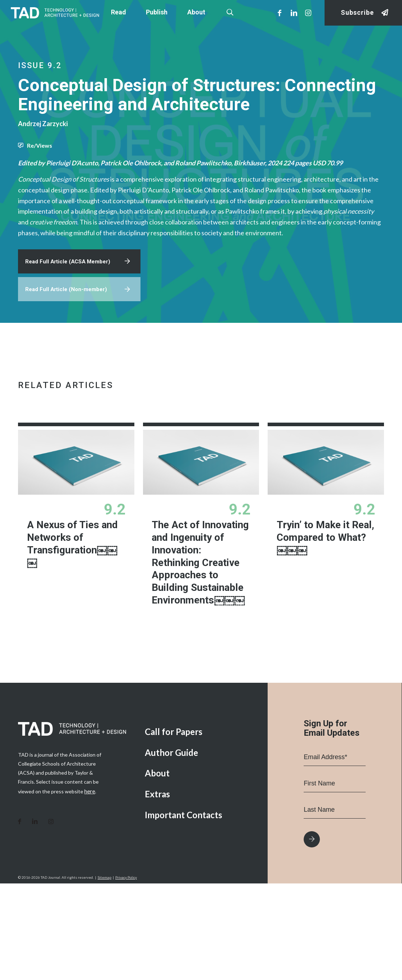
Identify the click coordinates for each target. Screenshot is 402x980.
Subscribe (357, 13)
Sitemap (104, 974)
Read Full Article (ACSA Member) (70, 295)
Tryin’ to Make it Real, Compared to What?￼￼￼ (322, 575)
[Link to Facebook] (280, 13)
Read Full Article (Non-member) (68, 325)
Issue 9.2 (40, 65)
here (90, 887)
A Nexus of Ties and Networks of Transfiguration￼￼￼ (76, 581)
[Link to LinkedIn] (294, 13)
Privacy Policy (126, 974)
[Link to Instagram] (308, 13)
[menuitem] (201, 828)
